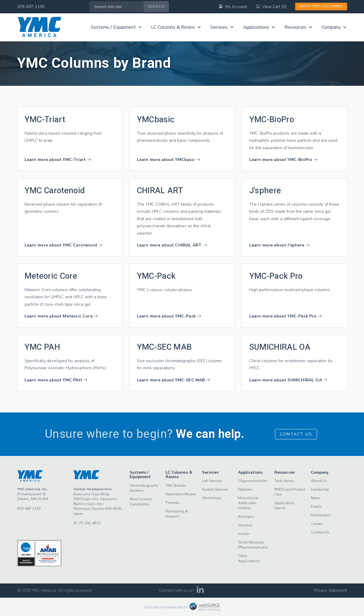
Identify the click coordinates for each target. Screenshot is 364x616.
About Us (319, 481)
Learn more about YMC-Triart (58, 160)
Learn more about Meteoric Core (61, 316)
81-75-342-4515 (87, 523)
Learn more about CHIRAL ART (172, 245)
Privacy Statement (331, 590)
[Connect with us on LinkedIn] (200, 592)
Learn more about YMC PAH (56, 380)
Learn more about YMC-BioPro (284, 160)
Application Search (284, 505)
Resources (299, 27)
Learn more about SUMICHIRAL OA (288, 380)
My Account (233, 7)
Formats (173, 503)
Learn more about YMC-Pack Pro (286, 316)
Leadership (320, 489)
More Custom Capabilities (141, 502)
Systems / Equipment (117, 27)
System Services (215, 489)
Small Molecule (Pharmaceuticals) (253, 545)
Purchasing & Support (177, 514)
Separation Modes (181, 494)
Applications (259, 27)
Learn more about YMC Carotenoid (64, 245)
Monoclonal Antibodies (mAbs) (248, 503)
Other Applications (249, 558)
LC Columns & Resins (176, 27)
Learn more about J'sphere (280, 245)
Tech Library (284, 481)
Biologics (246, 517)
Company (334, 27)
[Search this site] (117, 7)
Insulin (244, 534)
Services (222, 27)
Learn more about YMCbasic (169, 160)
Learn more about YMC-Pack (169, 316)
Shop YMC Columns (321, 6)
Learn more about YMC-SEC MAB (174, 380)
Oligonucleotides (253, 481)
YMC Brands (176, 486)
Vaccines (245, 525)
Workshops (212, 498)
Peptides (245, 489)
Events (316, 507)
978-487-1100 (31, 7)
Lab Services (212, 481)
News (316, 498)
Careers (317, 524)
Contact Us (296, 434)
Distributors (321, 515)
